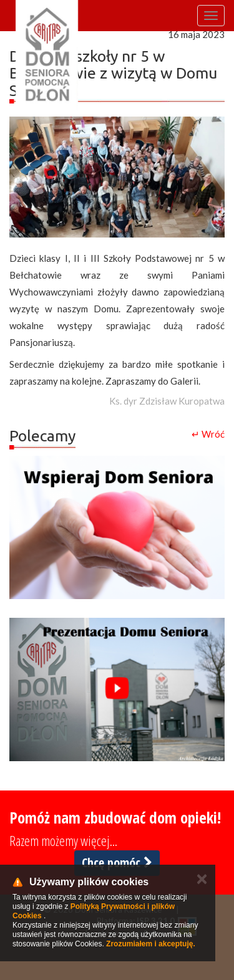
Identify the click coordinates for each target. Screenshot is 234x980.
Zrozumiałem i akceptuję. (151, 944)
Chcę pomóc (117, 862)
